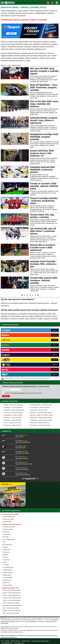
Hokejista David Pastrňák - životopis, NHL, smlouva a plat (43, 264)
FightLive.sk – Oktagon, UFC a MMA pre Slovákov (42, 415)
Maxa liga (5, 547)
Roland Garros (6, 552)
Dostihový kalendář (8, 585)
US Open (5, 557)
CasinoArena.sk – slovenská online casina (40, 423)
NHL (4, 542)
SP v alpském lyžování (8, 567)
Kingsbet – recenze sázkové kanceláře (12, 611)
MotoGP (5, 562)
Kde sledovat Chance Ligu (9, 527)
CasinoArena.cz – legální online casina (13, 425)
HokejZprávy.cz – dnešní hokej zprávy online (14, 410)
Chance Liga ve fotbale (8, 519)
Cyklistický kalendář (8, 572)
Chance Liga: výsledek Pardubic (23, 475)
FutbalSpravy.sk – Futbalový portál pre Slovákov (41, 420)
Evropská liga (6, 532)
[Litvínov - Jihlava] (8, 436)
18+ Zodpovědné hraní (7, 643)
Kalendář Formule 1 (8, 522)
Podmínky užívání (26, 641)
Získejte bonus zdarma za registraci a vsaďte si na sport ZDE (24, 20)
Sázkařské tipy (6, 431)
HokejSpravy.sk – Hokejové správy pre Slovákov (41, 418)
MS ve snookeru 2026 (21, 448)
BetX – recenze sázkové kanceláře (11, 608)
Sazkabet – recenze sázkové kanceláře (12, 598)
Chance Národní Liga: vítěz (22, 458)
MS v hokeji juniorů (7, 545)
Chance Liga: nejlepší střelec (22, 469)
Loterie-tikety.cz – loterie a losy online (39, 410)
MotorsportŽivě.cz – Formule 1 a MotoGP (13, 415)
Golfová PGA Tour (7, 580)
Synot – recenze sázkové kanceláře (11, 603)
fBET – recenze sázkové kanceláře (11, 613)
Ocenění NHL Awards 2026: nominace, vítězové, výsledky (44, 280)
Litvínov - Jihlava (19, 437)
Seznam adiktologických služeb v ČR (33, 636)
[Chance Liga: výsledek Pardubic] (8, 474)
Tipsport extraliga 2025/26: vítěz (23, 442)
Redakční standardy (15, 641)
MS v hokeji (6, 537)
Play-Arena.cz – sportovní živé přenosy (13, 418)
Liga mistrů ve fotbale (8, 529)
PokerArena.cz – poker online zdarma (13, 420)
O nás (2, 641)
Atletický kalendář (7, 575)
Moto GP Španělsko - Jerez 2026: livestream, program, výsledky (44, 87)
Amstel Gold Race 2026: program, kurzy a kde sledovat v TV (42, 153)
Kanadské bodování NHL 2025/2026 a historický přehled (43, 170)
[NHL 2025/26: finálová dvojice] (8, 452)
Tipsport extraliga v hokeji (9, 517)
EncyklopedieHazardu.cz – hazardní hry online (41, 405)
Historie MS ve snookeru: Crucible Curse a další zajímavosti (43, 248)
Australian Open (7, 550)
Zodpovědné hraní (33, 621)
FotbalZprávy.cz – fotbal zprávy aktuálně (13, 407)
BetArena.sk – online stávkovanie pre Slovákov (41, 412)
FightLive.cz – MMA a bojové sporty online (14, 405)
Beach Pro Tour (7, 583)
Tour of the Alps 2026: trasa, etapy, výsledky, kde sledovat (44, 104)
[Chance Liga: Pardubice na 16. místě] (8, 463)
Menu (57, 3)
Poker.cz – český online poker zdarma (13, 423)
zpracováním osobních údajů (18, 393)
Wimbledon (6, 555)
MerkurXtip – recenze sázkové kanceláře (12, 605)
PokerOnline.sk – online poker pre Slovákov (40, 425)
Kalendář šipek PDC (8, 570)
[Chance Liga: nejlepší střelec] (8, 468)
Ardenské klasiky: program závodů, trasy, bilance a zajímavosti (44, 120)
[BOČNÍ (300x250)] (13, 507)
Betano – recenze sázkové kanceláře (12, 595)
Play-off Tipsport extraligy (9, 539)
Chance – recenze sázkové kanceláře (12, 600)
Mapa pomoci (45, 636)
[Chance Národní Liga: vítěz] (8, 457)
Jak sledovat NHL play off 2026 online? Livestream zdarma (43, 231)
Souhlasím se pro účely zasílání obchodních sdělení (23, 393)
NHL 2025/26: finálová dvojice (22, 453)
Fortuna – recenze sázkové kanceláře (12, 590)
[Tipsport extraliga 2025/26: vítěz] (8, 441)
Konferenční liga (7, 534)
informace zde (30, 630)
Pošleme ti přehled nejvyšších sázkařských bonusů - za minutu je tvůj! (26, 386)
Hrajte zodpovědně (5, 627)
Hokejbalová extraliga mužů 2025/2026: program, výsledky (44, 137)
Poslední (38, 295)
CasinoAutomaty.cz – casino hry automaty (40, 407)
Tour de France (7, 560)
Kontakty (7, 641)
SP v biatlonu (6, 565)
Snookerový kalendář (8, 578)
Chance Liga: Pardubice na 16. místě (24, 464)
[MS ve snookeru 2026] (8, 447)
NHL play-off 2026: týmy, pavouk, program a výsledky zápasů (44, 71)
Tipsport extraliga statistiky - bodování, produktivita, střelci (44, 201)
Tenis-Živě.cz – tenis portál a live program (13, 412)
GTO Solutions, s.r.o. (20, 643)
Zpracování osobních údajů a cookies (40, 641)
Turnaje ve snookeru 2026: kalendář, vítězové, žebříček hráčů (44, 186)
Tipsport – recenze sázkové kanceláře (12, 593)
